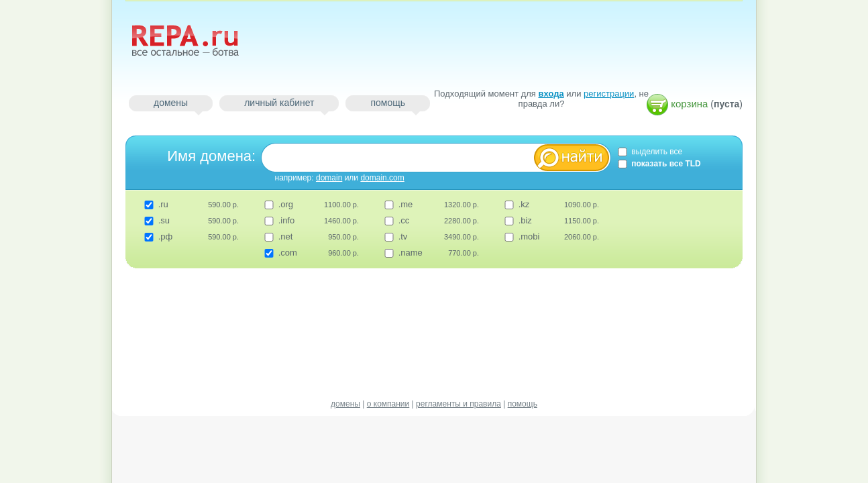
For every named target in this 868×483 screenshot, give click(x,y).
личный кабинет (279, 103)
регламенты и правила (458, 404)
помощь (388, 103)
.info (287, 220)
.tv (403, 236)
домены (171, 103)
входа (551, 94)
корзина (689, 104)
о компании (388, 404)
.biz (525, 220)
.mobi (529, 236)
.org (286, 204)
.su (164, 220)
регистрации (609, 94)
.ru (163, 204)
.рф (166, 236)
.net (286, 236)
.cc (404, 220)
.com (288, 253)
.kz (524, 204)
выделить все (649, 152)
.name (411, 253)
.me (406, 204)
